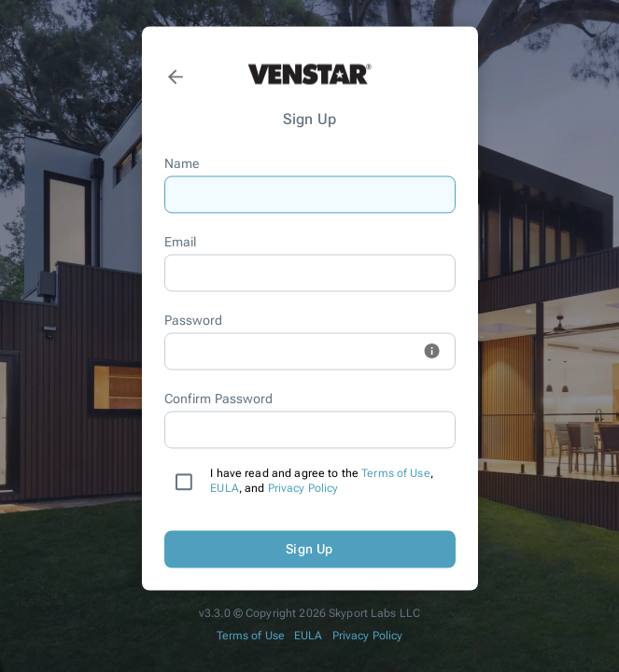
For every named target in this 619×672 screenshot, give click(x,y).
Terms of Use (396, 474)
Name (182, 164)
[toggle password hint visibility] (432, 351)
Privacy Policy (303, 489)
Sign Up (310, 550)
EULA (225, 489)
